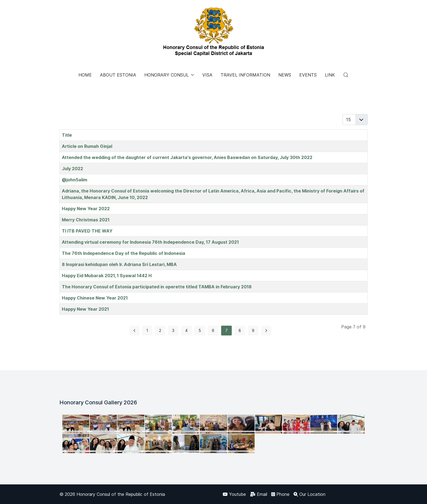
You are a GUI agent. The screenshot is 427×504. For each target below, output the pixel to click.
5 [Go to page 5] (200, 330)
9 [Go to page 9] (253, 330)
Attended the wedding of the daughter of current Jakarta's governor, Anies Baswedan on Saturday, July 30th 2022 (187, 157)
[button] (346, 75)
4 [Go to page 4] (186, 330)
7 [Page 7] (226, 330)
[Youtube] (234, 494)
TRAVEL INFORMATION (245, 75)
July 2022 (72, 169)
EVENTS (308, 75)
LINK (330, 75)
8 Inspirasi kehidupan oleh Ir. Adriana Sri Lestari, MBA (119, 264)
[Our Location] (309, 494)
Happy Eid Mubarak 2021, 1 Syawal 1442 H (107, 276)
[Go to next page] (266, 331)
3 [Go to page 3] (173, 330)
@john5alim (74, 180)
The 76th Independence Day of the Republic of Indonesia (123, 253)
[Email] (259, 494)
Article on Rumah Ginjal (87, 146)
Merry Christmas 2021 (86, 220)
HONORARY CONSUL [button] (169, 75)
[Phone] (280, 494)
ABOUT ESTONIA (118, 75)
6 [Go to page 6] (213, 330)
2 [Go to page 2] (160, 330)
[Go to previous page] (134, 331)
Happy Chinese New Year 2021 (95, 298)
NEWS (285, 75)
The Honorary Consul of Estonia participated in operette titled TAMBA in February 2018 (157, 287)
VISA (207, 75)
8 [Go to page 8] (240, 330)
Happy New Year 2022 (86, 209)
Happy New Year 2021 (85, 309)
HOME (85, 75)
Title (67, 135)
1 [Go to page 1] (147, 330)
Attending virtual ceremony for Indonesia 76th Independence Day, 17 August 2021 (150, 242)
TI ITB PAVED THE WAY (87, 231)
